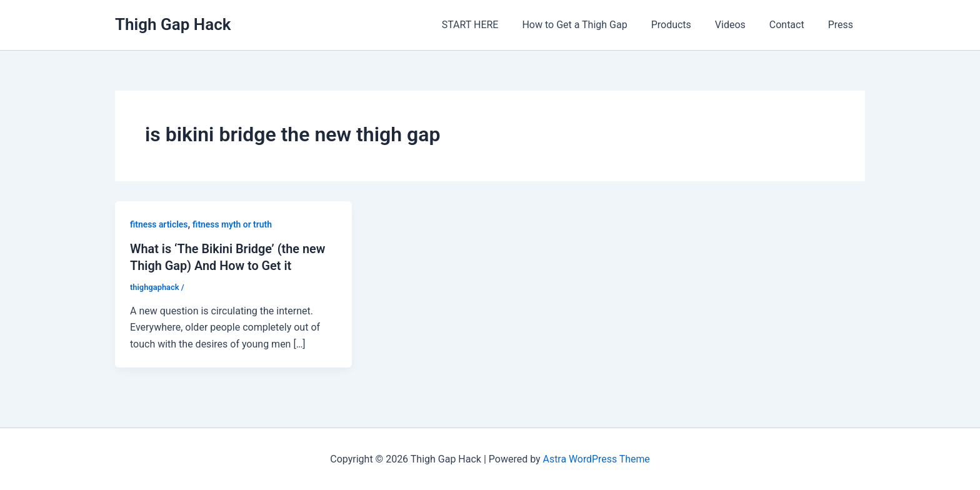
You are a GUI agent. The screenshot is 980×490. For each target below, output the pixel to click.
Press (842, 25)
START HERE (491, 25)
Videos (740, 25)
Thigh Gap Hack (173, 24)
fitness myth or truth (233, 224)
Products (684, 25)
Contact (792, 25)
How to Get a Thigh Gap (591, 25)
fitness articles (159, 224)
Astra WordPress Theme (596, 458)
